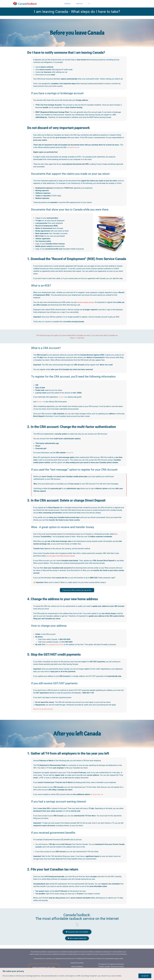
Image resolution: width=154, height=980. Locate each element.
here (61, 397)
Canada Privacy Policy (77, 966)
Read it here (74, 147)
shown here (97, 795)
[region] (77, 974)
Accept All (145, 976)
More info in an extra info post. (45, 709)
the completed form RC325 (56, 645)
